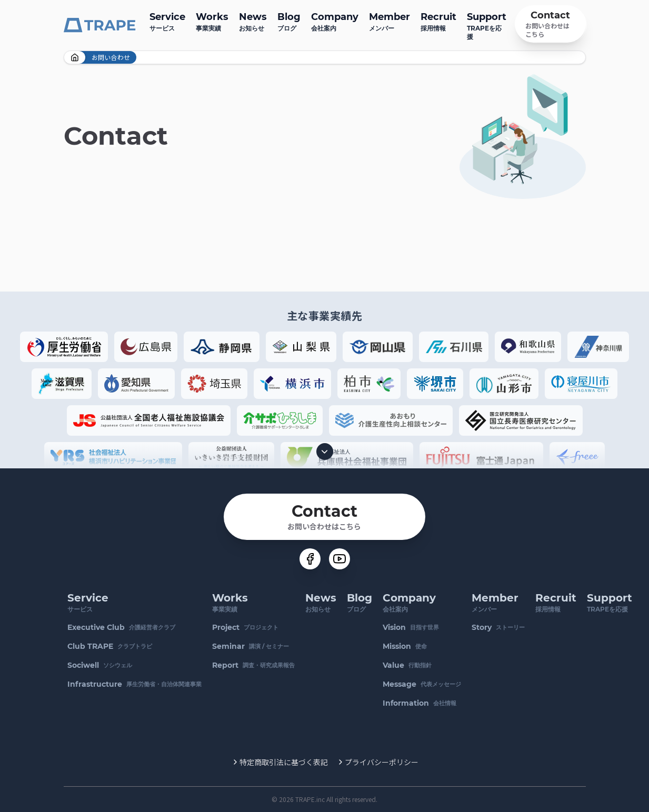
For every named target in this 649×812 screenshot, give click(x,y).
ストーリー (499, 627)
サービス (167, 21)
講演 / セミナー (251, 646)
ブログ (289, 21)
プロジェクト (246, 627)
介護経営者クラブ (122, 627)
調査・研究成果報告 (254, 665)
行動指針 (408, 665)
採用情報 (438, 21)
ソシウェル (100, 665)
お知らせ (253, 21)
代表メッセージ (422, 684)
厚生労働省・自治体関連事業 (135, 684)
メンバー (390, 21)
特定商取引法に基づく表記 (284, 762)
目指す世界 (411, 627)
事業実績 (212, 21)
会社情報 (420, 703)
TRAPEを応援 (487, 25)
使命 (405, 646)
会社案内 (335, 21)
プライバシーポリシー (382, 762)
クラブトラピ (110, 646)
